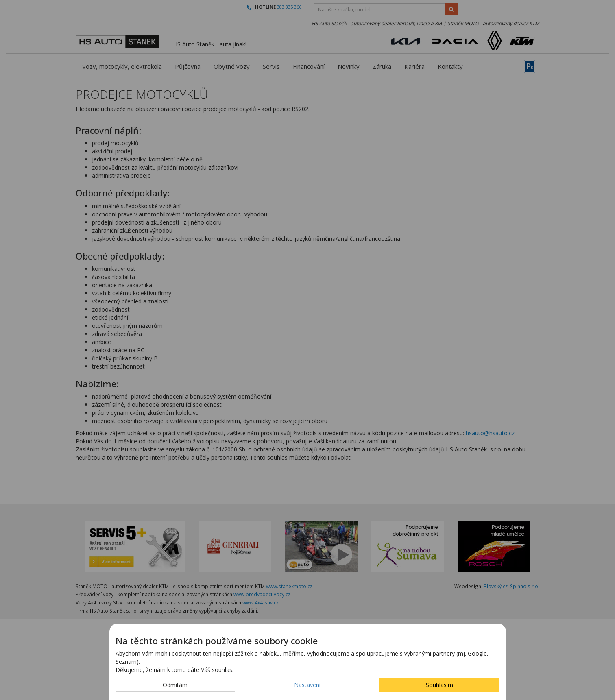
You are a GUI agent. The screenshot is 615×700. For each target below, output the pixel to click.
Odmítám (175, 685)
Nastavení (307, 685)
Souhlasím (439, 685)
